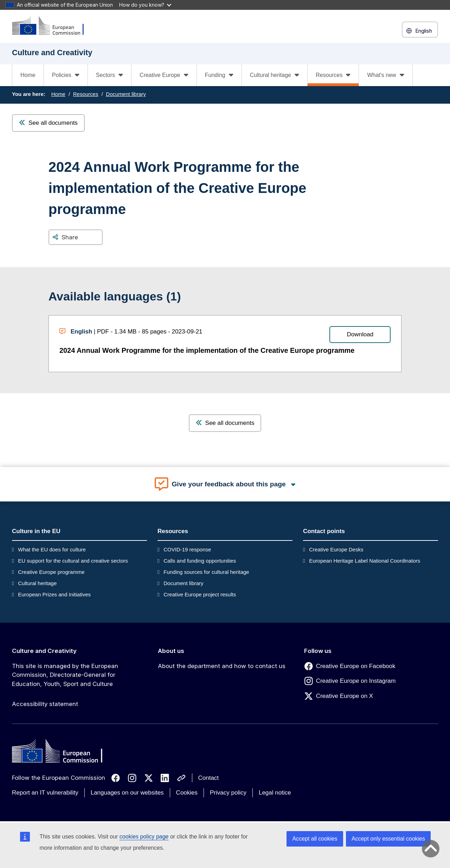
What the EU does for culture (52, 549)
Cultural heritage (37, 583)
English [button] (420, 31)
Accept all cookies (315, 839)
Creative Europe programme (51, 572)
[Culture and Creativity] (52, 26)
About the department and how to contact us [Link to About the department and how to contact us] (222, 666)
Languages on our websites (127, 793)
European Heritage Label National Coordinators (365, 561)
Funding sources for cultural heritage (206, 572)
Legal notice (275, 793)
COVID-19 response (187, 549)
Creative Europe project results (200, 594)
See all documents (48, 123)
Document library (126, 94)
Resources (86, 94)
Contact (209, 778)
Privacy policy (228, 793)
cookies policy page (144, 837)
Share (70, 237)
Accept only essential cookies (388, 839)
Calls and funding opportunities (200, 561)
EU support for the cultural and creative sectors (73, 561)
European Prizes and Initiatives (54, 594)
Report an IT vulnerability (45, 793)
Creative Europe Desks (336, 549)
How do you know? (145, 5)
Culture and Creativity (44, 651)
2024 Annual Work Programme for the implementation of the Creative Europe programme (207, 350)
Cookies (187, 793)
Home (28, 75)
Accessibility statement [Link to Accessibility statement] (45, 704)
